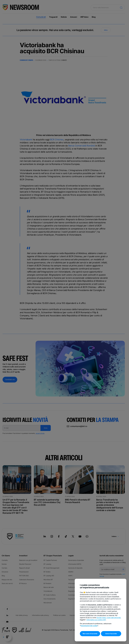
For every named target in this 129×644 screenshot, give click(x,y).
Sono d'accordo (111, 634)
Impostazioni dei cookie (89, 626)
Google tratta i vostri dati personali (109, 618)
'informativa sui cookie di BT (96, 620)
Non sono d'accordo (90, 634)
